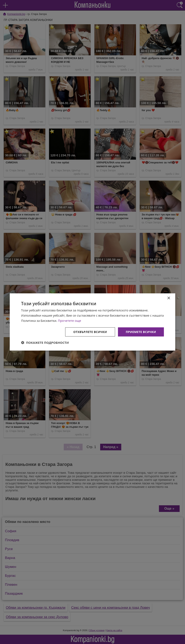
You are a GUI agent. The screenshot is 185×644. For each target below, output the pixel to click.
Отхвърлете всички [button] (90, 332)
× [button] (169, 298)
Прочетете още (70, 321)
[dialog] (92, 322)
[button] (45, 343)
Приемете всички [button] (141, 332)
